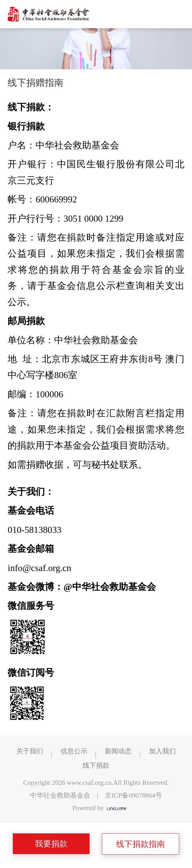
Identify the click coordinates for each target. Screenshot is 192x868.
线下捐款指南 (141, 844)
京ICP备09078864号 (134, 795)
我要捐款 (51, 844)
